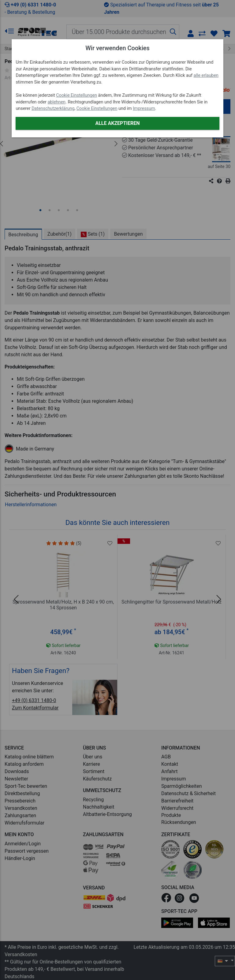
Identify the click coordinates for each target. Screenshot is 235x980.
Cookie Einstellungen (76, 95)
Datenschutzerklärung (53, 108)
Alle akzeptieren (117, 123)
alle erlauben (206, 75)
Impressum (144, 108)
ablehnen (57, 102)
